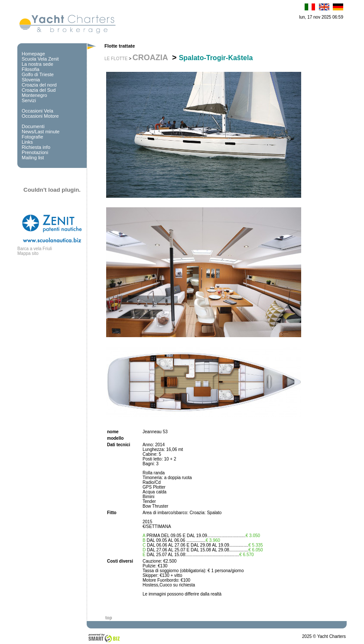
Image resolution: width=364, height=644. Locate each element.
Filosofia (31, 69)
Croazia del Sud (39, 90)
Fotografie (32, 137)
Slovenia (31, 80)
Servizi (29, 100)
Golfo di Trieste (38, 74)
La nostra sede (37, 64)
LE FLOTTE (116, 59)
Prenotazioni (35, 152)
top (109, 618)
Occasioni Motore (40, 116)
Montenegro (34, 95)
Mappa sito (28, 253)
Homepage (33, 54)
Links (27, 142)
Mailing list (33, 158)
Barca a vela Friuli (35, 249)
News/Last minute (41, 132)
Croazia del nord (39, 85)
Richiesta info (36, 147)
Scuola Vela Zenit (40, 59)
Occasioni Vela (37, 111)
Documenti (33, 126)
